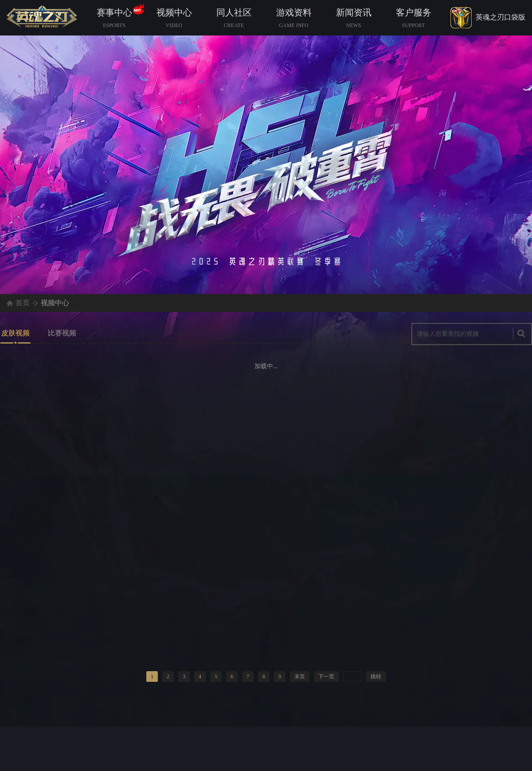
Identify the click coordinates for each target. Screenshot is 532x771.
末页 (300, 677)
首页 (23, 303)
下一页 (326, 677)
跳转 (376, 677)
